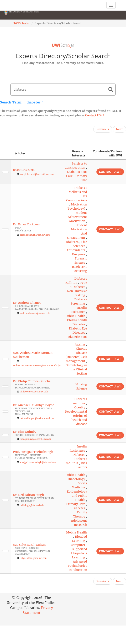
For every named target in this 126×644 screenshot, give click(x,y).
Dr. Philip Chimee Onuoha (32, 381)
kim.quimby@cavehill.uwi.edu (35, 439)
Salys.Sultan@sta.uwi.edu (33, 558)
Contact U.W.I (95, 115)
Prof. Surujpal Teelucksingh (33, 452)
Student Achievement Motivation (77, 217)
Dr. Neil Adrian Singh (28, 495)
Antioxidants (76, 250)
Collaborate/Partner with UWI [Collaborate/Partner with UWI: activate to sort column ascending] (108, 153)
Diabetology (76, 479)
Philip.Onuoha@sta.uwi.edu (34, 392)
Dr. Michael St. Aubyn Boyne (34, 405)
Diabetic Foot (77, 337)
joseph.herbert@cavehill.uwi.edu (37, 174)
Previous (103, 129)
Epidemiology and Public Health (77, 496)
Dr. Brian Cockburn (27, 224)
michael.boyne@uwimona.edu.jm (37, 418)
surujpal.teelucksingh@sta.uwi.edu (38, 462)
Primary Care (76, 504)
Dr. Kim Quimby (25, 432)
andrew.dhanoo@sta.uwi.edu (35, 313)
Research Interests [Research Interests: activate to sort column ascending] (79, 153)
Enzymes (79, 254)
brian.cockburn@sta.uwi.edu (35, 235)
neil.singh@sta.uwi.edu (32, 505)
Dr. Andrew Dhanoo (27, 303)
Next (119, 129)
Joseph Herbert (24, 170)
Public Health (75, 316)
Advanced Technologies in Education (77, 566)
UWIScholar (21, 23)
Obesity (80, 407)
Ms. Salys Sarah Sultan (29, 545)
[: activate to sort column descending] (5, 153)
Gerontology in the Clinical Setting (76, 369)
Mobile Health (77, 532)
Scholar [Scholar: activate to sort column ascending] (20, 153)
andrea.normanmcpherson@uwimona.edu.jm (37, 366)
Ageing (80, 344)
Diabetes (72, 242)
